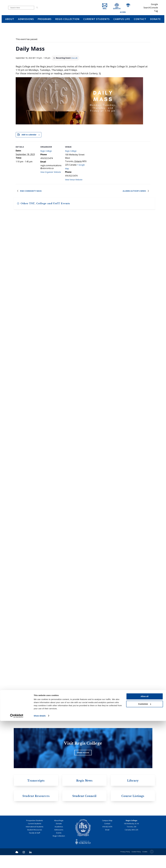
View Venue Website (75, 182)
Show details (40, 863)
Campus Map (107, 833)
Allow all (145, 844)
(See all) (79, 59)
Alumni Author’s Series (134, 194)
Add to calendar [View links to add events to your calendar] (29, 136)
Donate (59, 837)
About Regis (59, 833)
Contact (107, 837)
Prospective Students (35, 833)
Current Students (35, 837)
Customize (145, 851)
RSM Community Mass (31, 194)
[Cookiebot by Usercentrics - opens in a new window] (17, 863)
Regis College (47, 152)
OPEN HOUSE (83, 763)
